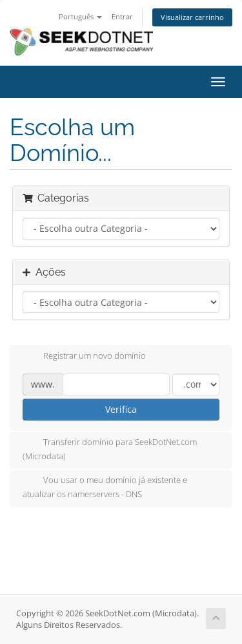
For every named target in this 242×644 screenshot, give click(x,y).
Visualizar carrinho (192, 17)
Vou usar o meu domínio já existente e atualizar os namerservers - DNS (105, 487)
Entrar (122, 16)
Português (80, 16)
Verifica (121, 409)
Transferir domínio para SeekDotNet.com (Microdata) (110, 449)
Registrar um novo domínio (84, 357)
